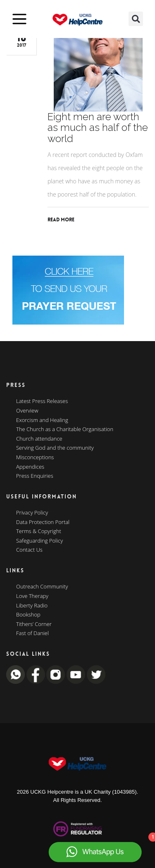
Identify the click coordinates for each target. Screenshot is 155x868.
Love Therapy (32, 596)
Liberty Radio (32, 606)
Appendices (30, 467)
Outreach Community (42, 587)
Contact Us (29, 550)
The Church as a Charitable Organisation (65, 429)
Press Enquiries (35, 476)
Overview (27, 411)
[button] (136, 19)
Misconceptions (35, 458)
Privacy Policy (32, 513)
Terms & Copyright (39, 531)
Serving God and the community (55, 448)
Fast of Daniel (32, 633)
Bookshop (28, 615)
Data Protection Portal (43, 522)
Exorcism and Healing (42, 420)
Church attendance (39, 439)
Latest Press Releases (42, 401)
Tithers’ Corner (34, 624)
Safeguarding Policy (39, 541)
